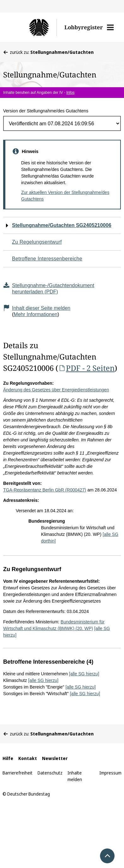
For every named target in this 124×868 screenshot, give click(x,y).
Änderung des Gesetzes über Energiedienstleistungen (56, 390)
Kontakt (28, 758)
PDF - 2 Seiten (86, 368)
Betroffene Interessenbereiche (47, 259)
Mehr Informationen (35, 314)
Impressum (110, 773)
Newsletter (55, 758)
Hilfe (8, 758)
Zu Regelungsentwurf (37, 242)
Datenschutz (50, 773)
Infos (70, 93)
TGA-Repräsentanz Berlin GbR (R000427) (45, 490)
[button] (110, 27)
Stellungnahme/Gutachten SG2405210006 (62, 225)
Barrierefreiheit (18, 773)
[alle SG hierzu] (84, 674)
